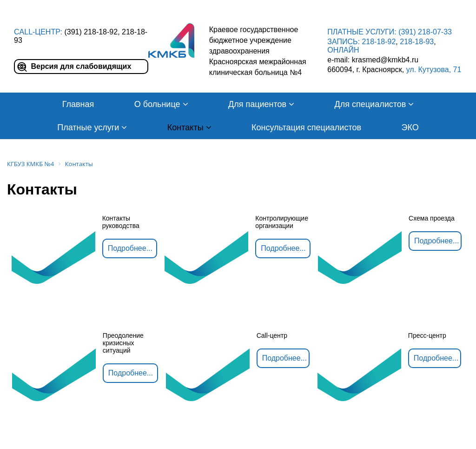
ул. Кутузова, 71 (434, 70)
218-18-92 (379, 42)
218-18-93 (417, 42)
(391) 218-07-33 (425, 32)
